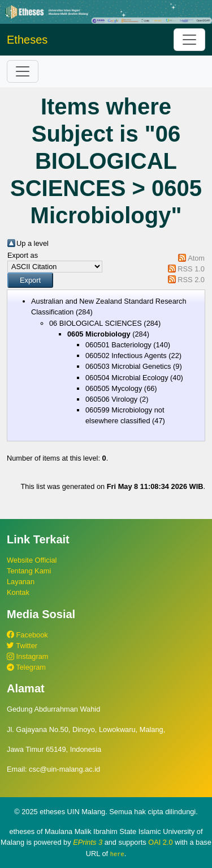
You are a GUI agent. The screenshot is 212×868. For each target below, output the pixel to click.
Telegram (26, 667)
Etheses (27, 40)
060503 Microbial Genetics (128, 366)
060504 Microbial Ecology (127, 378)
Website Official (32, 560)
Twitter (22, 646)
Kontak (18, 592)
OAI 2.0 (160, 842)
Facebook (27, 635)
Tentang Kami (29, 571)
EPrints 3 (88, 842)
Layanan (21, 582)
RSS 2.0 (191, 280)
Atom (196, 258)
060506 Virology (111, 399)
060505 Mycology (114, 388)
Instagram (27, 656)
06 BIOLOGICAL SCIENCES (96, 323)
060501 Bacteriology (118, 345)
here (117, 854)
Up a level (33, 243)
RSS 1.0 (191, 269)
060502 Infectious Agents (126, 356)
